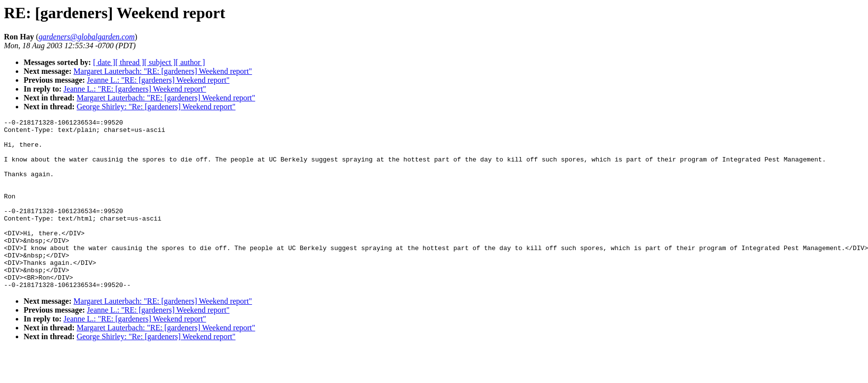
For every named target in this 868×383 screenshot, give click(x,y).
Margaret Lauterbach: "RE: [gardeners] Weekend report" (163, 71)
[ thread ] (130, 62)
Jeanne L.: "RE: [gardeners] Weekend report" (159, 80)
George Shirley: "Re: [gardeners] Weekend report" (156, 107)
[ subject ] (160, 62)
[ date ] (104, 62)
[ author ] (191, 62)
